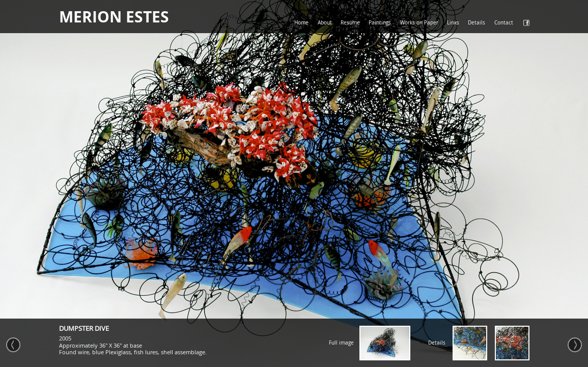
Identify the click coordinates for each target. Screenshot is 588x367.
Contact (504, 23)
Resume (350, 23)
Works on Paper (419, 23)
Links (453, 23)
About (325, 23)
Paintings (380, 23)
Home (301, 23)
